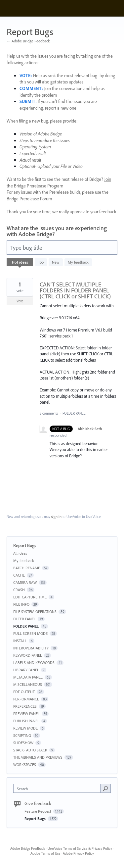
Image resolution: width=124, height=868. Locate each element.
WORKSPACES (25, 765)
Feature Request (38, 811)
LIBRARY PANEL (26, 670)
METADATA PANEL (28, 677)
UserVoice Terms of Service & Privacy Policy (80, 848)
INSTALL (20, 641)
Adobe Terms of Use (45, 853)
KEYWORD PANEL (28, 655)
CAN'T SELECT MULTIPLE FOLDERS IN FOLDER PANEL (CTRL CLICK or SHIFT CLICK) (75, 290)
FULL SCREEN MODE (30, 633)
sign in (56, 517)
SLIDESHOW (23, 743)
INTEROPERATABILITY (31, 648)
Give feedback (38, 803)
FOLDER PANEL (74, 413)
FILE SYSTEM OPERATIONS (35, 612)
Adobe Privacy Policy (78, 853)
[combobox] (58, 788)
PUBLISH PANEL (26, 721)
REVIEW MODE (25, 728)
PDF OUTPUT (24, 692)
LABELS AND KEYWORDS (34, 663)
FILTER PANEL (24, 619)
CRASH (19, 590)
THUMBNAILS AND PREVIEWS (38, 757)
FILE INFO (21, 604)
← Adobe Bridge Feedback (28, 41)
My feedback (78, 262)
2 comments (49, 413)
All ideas (20, 553)
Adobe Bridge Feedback (28, 848)
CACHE (19, 575)
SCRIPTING (22, 735)
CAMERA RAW (25, 582)
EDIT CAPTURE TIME (30, 597)
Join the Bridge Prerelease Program (59, 182)
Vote (20, 301)
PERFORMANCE (26, 699)
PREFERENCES (25, 706)
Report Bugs (36, 818)
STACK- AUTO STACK (30, 750)
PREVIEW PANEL (26, 714)
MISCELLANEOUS (28, 684)
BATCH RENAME (27, 568)
